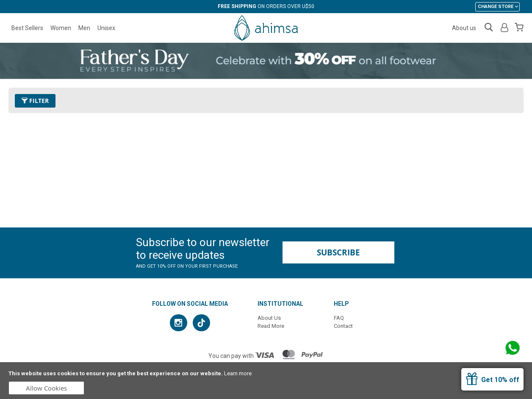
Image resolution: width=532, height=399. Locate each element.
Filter (35, 101)
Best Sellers (27, 28)
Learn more (238, 373)
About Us (269, 318)
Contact (343, 326)
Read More (271, 326)
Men (84, 28)
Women (61, 28)
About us (464, 28)
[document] (266, 381)
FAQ (339, 318)
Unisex (106, 28)
